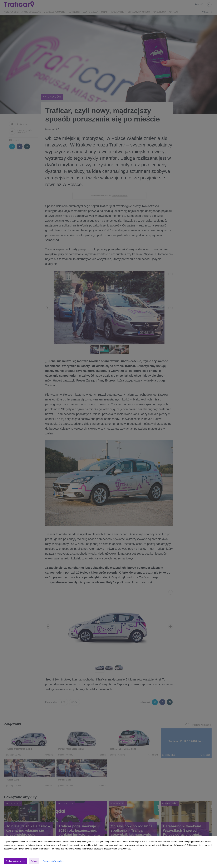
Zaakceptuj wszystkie (15, 861)
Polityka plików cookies (53, 861)
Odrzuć (34, 861)
